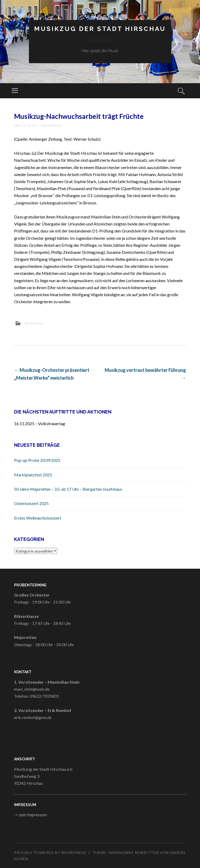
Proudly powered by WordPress (50, 853)
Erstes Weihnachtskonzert (38, 518)
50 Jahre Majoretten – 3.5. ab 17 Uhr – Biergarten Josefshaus (68, 489)
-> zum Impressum (30, 815)
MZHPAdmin (52, 125)
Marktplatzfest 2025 (33, 475)
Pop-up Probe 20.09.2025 (37, 460)
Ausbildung (34, 323)
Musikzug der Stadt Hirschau (100, 29)
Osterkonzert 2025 (31, 503)
